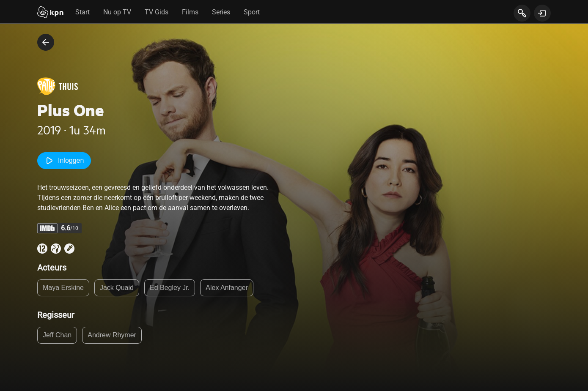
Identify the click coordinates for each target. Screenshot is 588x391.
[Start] (50, 13)
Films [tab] (190, 12)
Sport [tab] (252, 12)
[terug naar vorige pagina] (46, 42)
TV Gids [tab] (157, 12)
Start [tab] (82, 12)
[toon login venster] (542, 13)
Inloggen (64, 161)
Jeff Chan (57, 335)
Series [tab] (221, 12)
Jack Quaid (117, 288)
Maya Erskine (63, 288)
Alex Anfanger (227, 288)
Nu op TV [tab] (117, 12)
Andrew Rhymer (112, 335)
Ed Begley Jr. (170, 288)
